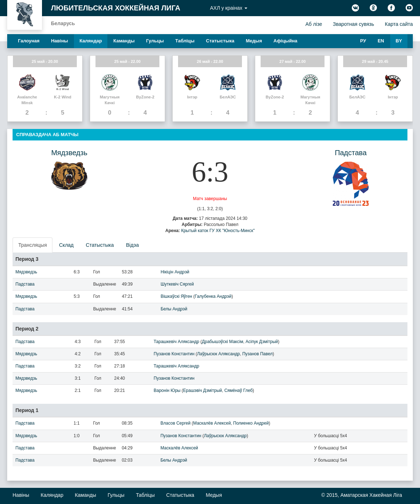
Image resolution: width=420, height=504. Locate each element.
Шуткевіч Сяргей (177, 284)
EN (381, 41)
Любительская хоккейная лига (116, 8)
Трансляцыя (32, 245)
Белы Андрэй (174, 309)
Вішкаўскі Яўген (176, 296)
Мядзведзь (69, 153)
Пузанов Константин (174, 354)
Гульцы (155, 41)
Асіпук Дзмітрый (262, 342)
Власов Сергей (176, 423)
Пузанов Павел (258, 354)
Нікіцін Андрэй (175, 272)
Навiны (59, 41)
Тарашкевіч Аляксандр (176, 342)
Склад (66, 245)
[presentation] (33, 245)
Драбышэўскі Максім (222, 342)
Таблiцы (185, 41)
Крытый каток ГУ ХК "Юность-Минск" (218, 231)
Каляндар (90, 41)
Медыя (254, 41)
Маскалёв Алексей (212, 423)
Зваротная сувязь (353, 24)
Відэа (132, 245)
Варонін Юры (167, 390)
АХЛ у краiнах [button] (229, 8)
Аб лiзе (314, 24)
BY (399, 41)
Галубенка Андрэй (213, 296)
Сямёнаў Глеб (239, 390)
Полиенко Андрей (251, 423)
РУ (363, 41)
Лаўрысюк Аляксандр (218, 354)
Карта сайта (399, 24)
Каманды (124, 41)
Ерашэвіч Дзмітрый (202, 390)
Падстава (351, 153)
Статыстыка (220, 41)
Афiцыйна (286, 41)
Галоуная (29, 41)
